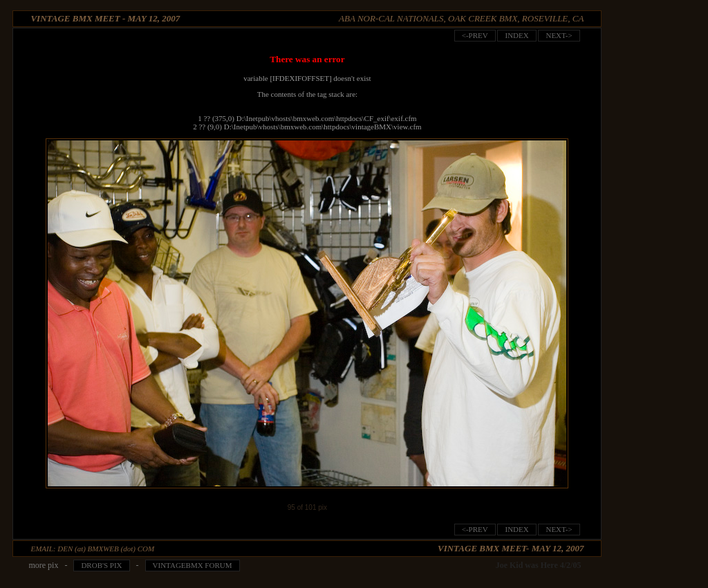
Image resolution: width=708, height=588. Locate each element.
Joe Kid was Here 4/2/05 (539, 565)
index (516, 35)
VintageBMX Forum (193, 565)
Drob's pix (101, 565)
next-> (559, 35)
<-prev (475, 35)
